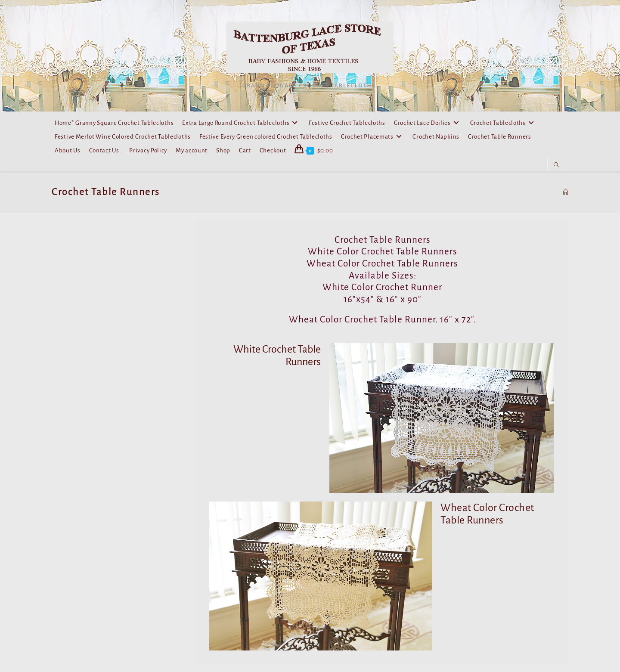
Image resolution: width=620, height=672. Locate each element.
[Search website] (556, 165)
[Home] (566, 192)
